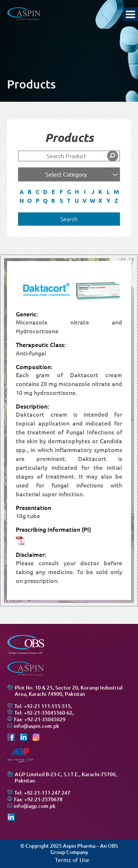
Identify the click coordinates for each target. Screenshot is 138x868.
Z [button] (116, 201)
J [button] (93, 192)
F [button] (61, 192)
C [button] (38, 192)
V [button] (85, 201)
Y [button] (108, 201)
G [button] (69, 192)
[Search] (69, 156)
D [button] (45, 192)
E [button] (53, 192)
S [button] (61, 201)
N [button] (22, 201)
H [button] (77, 192)
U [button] (77, 201)
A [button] (22, 192)
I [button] (85, 192)
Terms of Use (72, 860)
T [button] (69, 201)
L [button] (108, 192)
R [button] (53, 201)
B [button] (30, 192)
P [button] (38, 201)
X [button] (100, 201)
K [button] (100, 192)
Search (69, 219)
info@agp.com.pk (35, 806)
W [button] (93, 201)
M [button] (116, 192)
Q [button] (45, 201)
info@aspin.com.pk (36, 726)
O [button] (30, 201)
